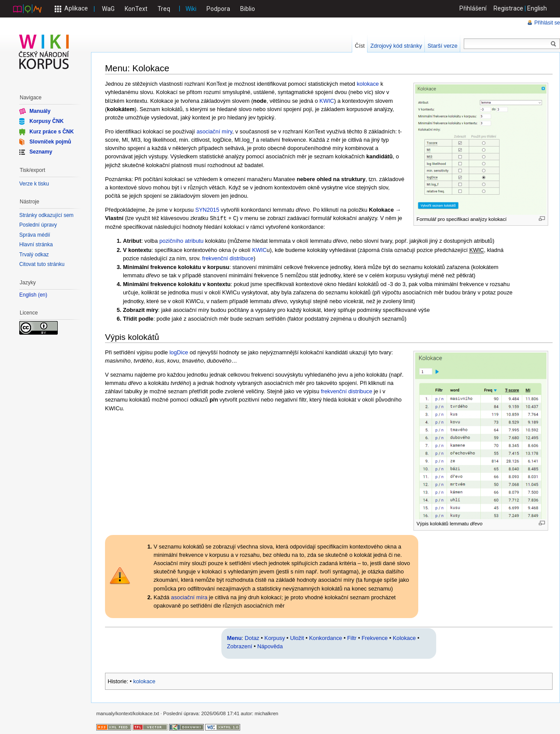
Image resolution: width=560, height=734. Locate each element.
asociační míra (189, 597)
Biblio (248, 9)
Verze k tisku (34, 184)
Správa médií (35, 235)
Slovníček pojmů (50, 142)
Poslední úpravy (38, 225)
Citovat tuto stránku (42, 264)
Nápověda (270, 646)
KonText (136, 9)
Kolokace (404, 638)
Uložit (297, 638)
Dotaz (252, 638)
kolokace (368, 84)
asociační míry (214, 131)
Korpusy (275, 638)
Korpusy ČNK (46, 121)
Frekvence (374, 638)
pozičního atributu (181, 240)
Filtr (352, 638)
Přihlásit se (547, 23)
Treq (164, 9)
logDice (179, 352)
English (537, 8)
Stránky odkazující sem (46, 215)
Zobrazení (240, 646)
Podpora (218, 9)
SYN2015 (207, 210)
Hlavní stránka (36, 245)
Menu (234, 638)
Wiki (191, 9)
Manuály (40, 111)
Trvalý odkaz (34, 255)
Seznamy (41, 152)
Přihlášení (473, 8)
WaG (108, 9)
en (43, 295)
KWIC (327, 101)
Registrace (508, 8)
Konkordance (326, 638)
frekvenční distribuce (228, 258)
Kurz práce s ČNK (51, 131)
